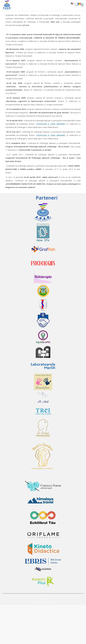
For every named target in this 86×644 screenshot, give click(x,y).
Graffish (48, 602)
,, (36, 124)
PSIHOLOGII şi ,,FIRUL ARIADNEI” (51, 124)
